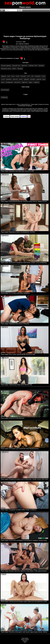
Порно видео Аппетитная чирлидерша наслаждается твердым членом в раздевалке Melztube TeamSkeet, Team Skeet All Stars (25, 540)
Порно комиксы (25, 640)
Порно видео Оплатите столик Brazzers (13, 418)
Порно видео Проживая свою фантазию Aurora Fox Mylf (17, 171)
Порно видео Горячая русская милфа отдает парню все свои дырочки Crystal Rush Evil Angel (25, 601)
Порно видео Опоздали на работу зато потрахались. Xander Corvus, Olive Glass (24, 479)
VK (25, 642)
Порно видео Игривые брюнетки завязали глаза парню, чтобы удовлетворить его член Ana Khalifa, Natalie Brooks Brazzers (25, 571)
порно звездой (44, 111)
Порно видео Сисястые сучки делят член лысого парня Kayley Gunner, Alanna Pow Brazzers (25, 632)
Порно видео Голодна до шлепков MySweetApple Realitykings (25, 37)
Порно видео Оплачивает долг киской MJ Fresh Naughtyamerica (20, 449)
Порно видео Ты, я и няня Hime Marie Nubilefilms (15, 293)
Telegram (25, 641)
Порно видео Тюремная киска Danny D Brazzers (15, 324)
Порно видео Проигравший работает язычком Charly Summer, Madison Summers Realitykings (25, 201)
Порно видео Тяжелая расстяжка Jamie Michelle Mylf (16, 385)
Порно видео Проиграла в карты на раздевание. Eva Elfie (18, 232)
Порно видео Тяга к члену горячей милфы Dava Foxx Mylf (18, 354)
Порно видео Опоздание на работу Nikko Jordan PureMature (19, 510)
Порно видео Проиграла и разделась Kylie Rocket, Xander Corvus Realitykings (24, 263)
